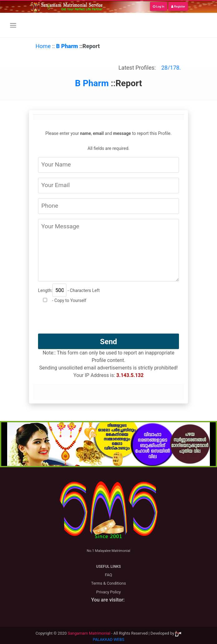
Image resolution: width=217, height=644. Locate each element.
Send (109, 342)
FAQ (108, 575)
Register (178, 6)
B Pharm (68, 46)
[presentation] (109, 321)
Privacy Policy (109, 592)
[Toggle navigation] (13, 25)
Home (43, 46)
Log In (159, 6)
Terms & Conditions (109, 583)
